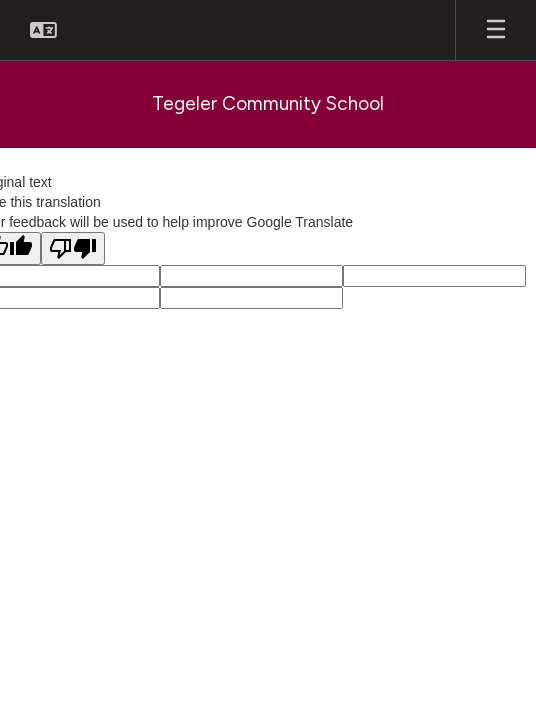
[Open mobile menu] (496, 30)
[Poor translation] (73, 248)
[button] (43, 30)
